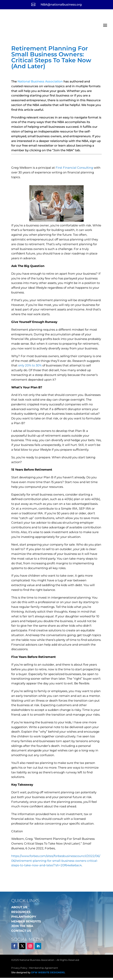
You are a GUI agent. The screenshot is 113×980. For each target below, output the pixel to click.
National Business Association (40, 84)
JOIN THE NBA (22, 928)
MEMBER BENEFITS (26, 924)
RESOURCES (21, 914)
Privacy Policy (19, 970)
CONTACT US (21, 933)
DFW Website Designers (48, 975)
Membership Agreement (43, 970)
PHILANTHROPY (24, 919)
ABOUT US (19, 909)
